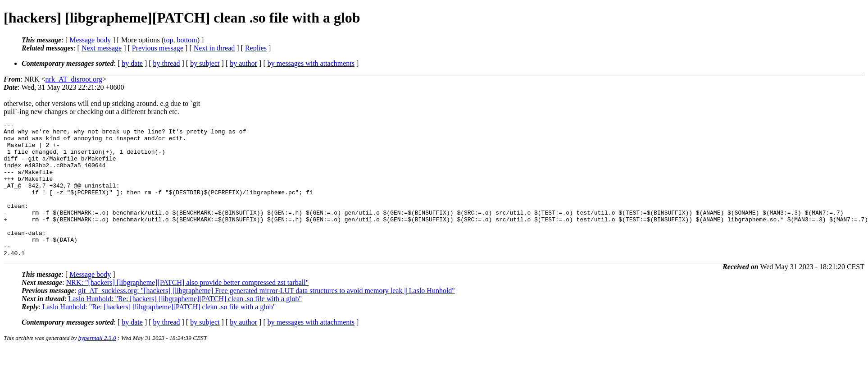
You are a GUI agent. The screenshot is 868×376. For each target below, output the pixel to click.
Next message (102, 48)
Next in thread (214, 48)
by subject (205, 63)
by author (243, 63)
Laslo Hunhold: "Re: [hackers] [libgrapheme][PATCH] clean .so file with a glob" (185, 326)
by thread (167, 63)
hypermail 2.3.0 (97, 365)
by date (132, 63)
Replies (256, 48)
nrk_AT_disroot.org (74, 79)
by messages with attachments (311, 63)
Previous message (158, 48)
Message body (90, 40)
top (168, 40)
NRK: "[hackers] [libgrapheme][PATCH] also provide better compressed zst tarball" (188, 310)
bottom (187, 40)
